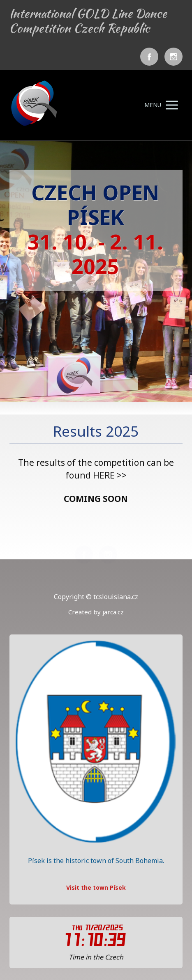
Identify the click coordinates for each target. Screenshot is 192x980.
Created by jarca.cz (96, 612)
